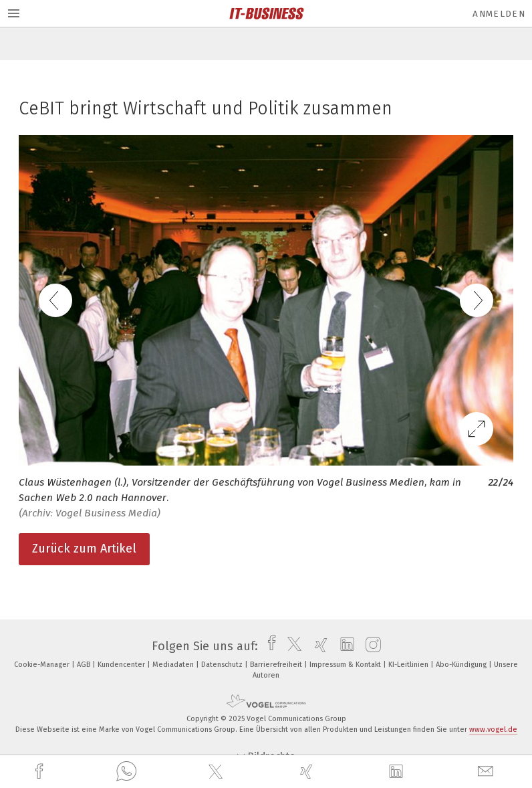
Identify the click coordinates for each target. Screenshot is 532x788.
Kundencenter (122, 665)
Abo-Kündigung (462, 665)
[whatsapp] (126, 772)
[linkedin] (398, 772)
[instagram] (370, 646)
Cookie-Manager (43, 665)
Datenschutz (223, 665)
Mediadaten (174, 665)
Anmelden (499, 14)
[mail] (487, 772)
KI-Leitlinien (409, 665)
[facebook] (41, 772)
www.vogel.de (493, 729)
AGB (85, 665)
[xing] (308, 772)
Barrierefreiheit (277, 665)
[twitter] (217, 772)
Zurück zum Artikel (84, 549)
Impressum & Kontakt (346, 665)
